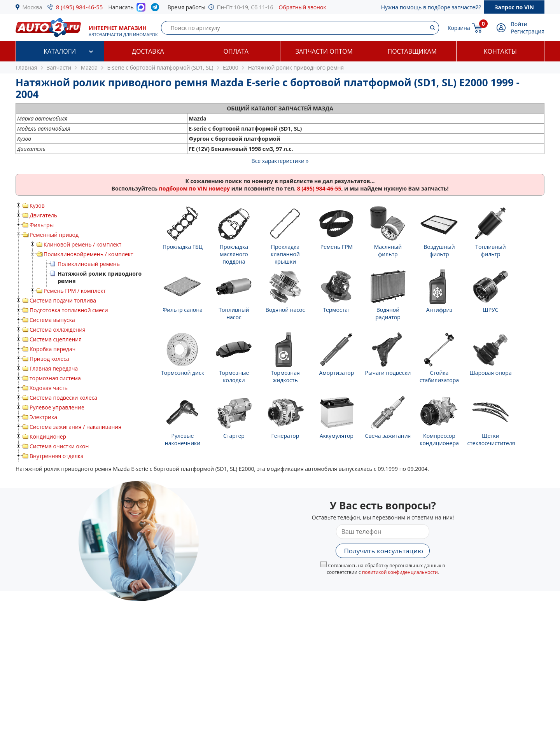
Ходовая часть (49, 388)
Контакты (500, 51)
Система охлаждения (58, 330)
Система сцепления (56, 339)
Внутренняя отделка (57, 456)
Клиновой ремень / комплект (82, 244)
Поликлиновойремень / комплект (88, 254)
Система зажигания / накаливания (75, 427)
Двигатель (43, 215)
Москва (32, 7)
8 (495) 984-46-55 (80, 7)
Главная (26, 67)
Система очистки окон (59, 446)
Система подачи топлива (63, 300)
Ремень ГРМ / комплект (75, 291)
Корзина (459, 28)
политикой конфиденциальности (400, 572)
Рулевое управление (57, 407)
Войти (519, 24)
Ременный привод (54, 235)
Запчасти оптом (324, 51)
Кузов (37, 205)
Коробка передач (52, 349)
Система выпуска (52, 320)
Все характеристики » (280, 161)
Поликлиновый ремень (89, 264)
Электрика (43, 417)
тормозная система (55, 378)
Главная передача (54, 368)
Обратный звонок (303, 7)
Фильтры (42, 225)
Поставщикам (412, 51)
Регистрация (528, 31)
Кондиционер (48, 436)
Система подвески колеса (63, 398)
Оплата (236, 51)
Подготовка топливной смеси (69, 310)
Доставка (148, 51)
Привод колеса (49, 359)
